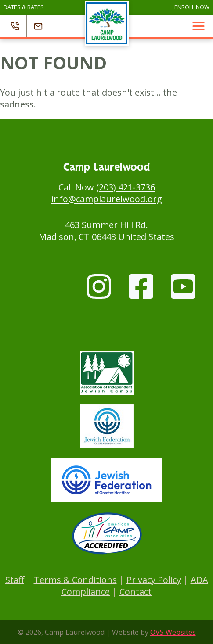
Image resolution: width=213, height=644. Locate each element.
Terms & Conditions (75, 580)
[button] (199, 26)
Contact (135, 592)
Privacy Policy (154, 580)
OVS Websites (173, 632)
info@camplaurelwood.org (107, 199)
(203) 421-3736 (126, 187)
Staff (15, 580)
